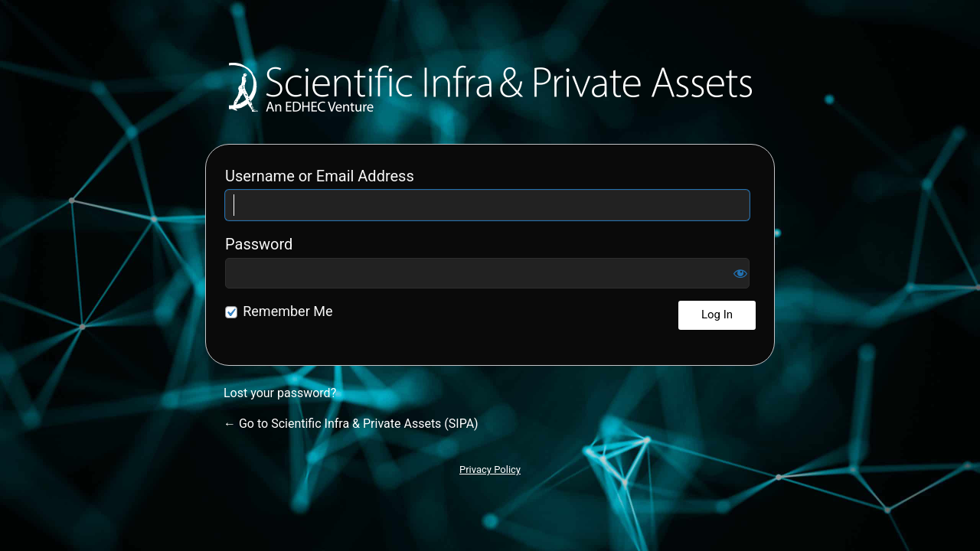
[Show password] (740, 273)
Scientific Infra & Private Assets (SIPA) (490, 87)
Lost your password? (280, 393)
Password (259, 244)
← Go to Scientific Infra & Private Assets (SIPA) (351, 424)
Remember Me (287, 311)
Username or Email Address (320, 176)
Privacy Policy (490, 469)
